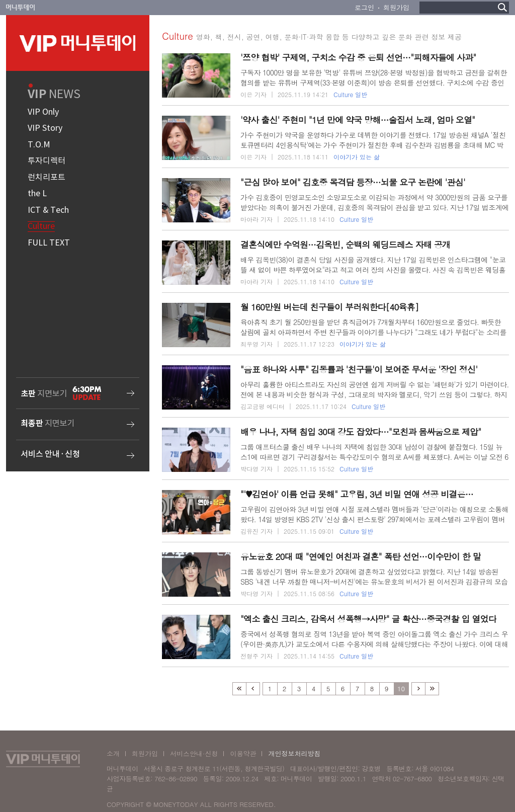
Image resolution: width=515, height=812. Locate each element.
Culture (41, 226)
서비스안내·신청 (194, 753)
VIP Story (45, 128)
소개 (113, 753)
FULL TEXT (49, 243)
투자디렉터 (47, 161)
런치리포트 (47, 178)
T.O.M (39, 145)
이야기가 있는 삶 (357, 157)
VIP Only (43, 112)
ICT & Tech (48, 210)
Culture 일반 (350, 95)
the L (37, 194)
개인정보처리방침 (294, 753)
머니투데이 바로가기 (21, 8)
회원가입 (396, 7)
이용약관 (243, 753)
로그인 (364, 7)
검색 (502, 7)
